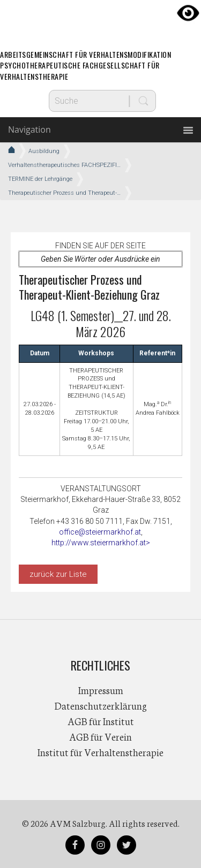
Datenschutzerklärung (101, 705)
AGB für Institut (101, 721)
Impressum (101, 690)
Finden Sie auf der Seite (100, 246)
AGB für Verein (100, 736)
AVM (101, 19)
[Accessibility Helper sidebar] (188, 13)
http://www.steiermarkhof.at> (101, 543)
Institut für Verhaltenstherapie (100, 752)
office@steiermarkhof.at (100, 532)
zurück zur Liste (58, 574)
